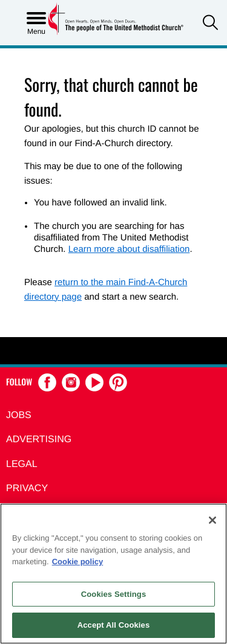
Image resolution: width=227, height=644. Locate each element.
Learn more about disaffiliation (129, 249)
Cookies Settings (114, 594)
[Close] (212, 520)
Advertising (39, 440)
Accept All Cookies (114, 625)
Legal (22, 464)
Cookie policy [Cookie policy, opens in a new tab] (78, 562)
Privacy (27, 488)
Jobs (19, 415)
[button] (210, 24)
